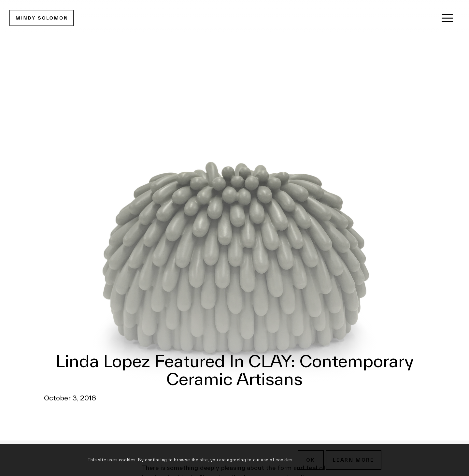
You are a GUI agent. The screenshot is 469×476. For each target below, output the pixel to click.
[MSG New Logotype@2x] (42, 18)
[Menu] (447, 18)
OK (311, 460)
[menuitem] (447, 18)
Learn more (354, 460)
